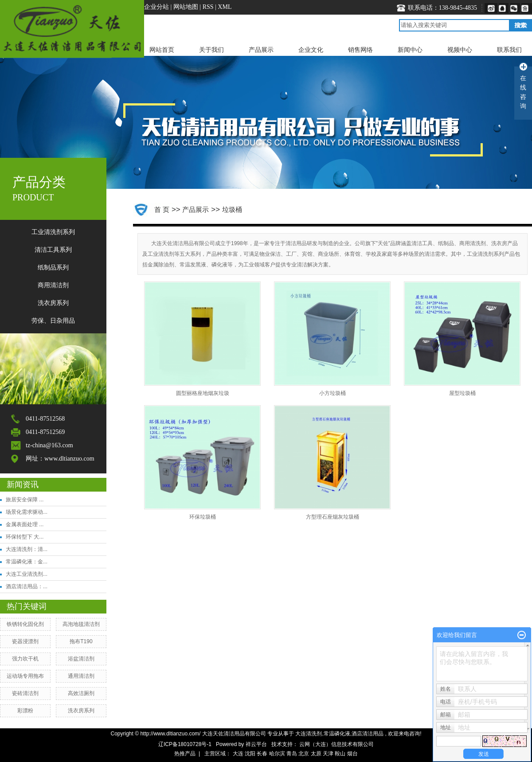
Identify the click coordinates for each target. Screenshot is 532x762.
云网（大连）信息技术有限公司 (336, 744)
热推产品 (185, 754)
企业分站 (156, 7)
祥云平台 (256, 744)
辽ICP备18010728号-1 (185, 744)
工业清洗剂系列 (53, 232)
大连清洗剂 (309, 734)
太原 (316, 754)
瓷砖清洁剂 (25, 693)
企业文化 (311, 50)
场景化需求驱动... (27, 512)
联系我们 (509, 50)
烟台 (352, 754)
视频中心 (460, 50)
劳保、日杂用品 (53, 321)
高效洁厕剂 (81, 693)
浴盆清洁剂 (81, 659)
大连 (238, 754)
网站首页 (162, 50)
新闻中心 (410, 50)
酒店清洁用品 (368, 734)
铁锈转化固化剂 (25, 624)
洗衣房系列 (53, 303)
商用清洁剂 (53, 285)
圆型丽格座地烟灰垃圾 (203, 393)
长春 (262, 754)
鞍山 (340, 754)
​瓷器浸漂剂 (25, 641)
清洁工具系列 (53, 250)
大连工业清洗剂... (27, 574)
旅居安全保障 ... (25, 500)
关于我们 (211, 50)
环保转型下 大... (25, 537)
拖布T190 (81, 641)
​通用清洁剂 (81, 676)
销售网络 (360, 50)
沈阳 (250, 754)
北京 (304, 754)
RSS (208, 7)
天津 (328, 754)
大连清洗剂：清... (27, 549)
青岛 (292, 754)
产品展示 (261, 50)
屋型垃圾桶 (462, 393)
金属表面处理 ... (25, 524)
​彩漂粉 (25, 711)
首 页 (162, 209)
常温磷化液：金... (27, 562)
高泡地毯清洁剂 (81, 624)
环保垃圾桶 (203, 517)
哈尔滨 (277, 754)
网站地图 (187, 7)
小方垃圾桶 (332, 393)
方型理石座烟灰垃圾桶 (332, 517)
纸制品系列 (53, 268)
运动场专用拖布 (25, 676)
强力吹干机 (25, 659)
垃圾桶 (232, 209)
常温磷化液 (337, 734)
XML (225, 7)
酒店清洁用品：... (27, 586)
